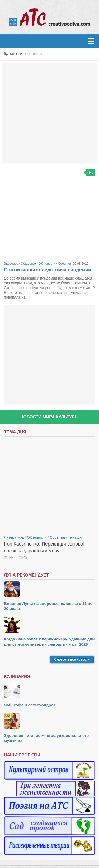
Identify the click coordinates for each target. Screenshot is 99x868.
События (65, 264)
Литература (14, 537)
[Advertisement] (49, 113)
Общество (28, 264)
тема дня (76, 537)
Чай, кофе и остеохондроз (30, 705)
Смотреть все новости (72, 659)
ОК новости (47, 264)
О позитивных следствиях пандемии (48, 270)
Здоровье (11, 264)
